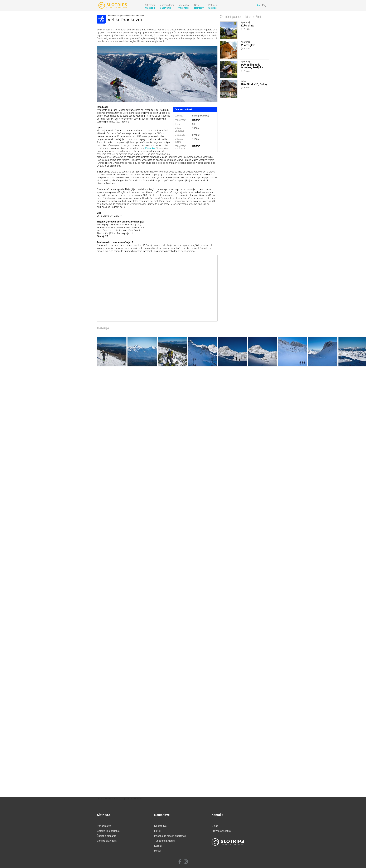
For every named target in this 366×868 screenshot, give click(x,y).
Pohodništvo (104, 826)
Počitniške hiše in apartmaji (170, 836)
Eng (264, 5)
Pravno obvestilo (221, 831)
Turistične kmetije (165, 841)
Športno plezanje (107, 836)
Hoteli (158, 831)
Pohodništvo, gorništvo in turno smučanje (126, 16)
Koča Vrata (248, 26)
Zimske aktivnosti (107, 841)
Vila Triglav (248, 45)
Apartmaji (246, 22)
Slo (258, 5)
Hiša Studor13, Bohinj (254, 84)
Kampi (158, 846)
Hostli (158, 851)
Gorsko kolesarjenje (108, 831)
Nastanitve (160, 826)
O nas (215, 826)
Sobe (243, 81)
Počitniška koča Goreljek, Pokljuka (252, 66)
